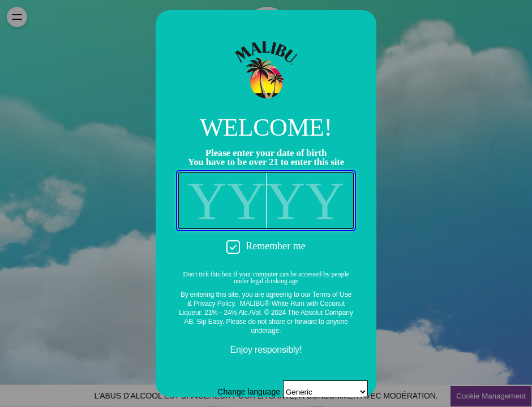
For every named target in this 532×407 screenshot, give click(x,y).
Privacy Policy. (215, 304)
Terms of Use (332, 295)
